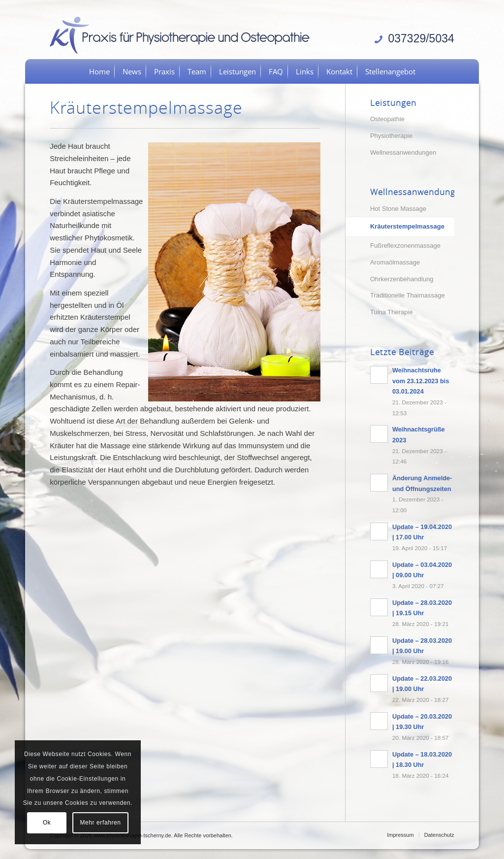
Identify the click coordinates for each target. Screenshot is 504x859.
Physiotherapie (391, 136)
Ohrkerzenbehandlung (402, 279)
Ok (47, 823)
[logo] (183, 34)
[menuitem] (99, 71)
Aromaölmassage (395, 262)
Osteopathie (387, 119)
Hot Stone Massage (398, 209)
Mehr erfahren (100, 823)
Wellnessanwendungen (403, 152)
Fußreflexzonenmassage (405, 246)
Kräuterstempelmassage (407, 226)
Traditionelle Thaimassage (408, 295)
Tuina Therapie (392, 312)
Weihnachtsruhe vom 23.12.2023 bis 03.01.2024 (421, 381)
